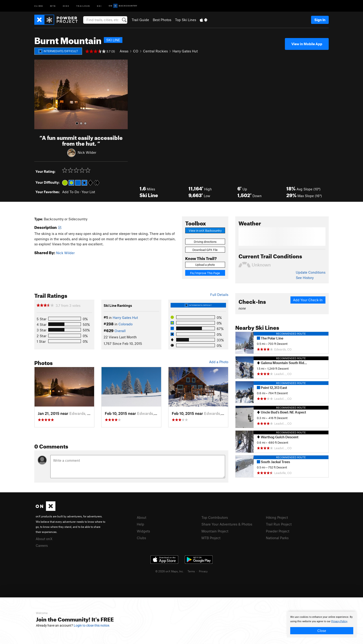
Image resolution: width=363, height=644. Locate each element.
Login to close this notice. (92, 625)
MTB (53, 6)
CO (136, 51)
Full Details (219, 295)
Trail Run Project (279, 524)
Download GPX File (205, 250)
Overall (120, 331)
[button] (39, 94)
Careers (42, 545)
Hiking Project (277, 517)
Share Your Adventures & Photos (227, 524)
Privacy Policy (339, 621)
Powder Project (278, 531)
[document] (322, 625)
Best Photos (162, 20)
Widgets (143, 531)
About (142, 517)
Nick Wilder (87, 152)
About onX (44, 539)
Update (311, 272)
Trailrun (83, 6)
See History (305, 278)
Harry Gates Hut (185, 51)
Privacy (203, 571)
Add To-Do (71, 192)
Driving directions (205, 242)
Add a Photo (219, 362)
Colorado (126, 324)
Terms (191, 571)
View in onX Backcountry (205, 231)
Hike (66, 6)
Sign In (320, 20)
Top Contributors (215, 517)
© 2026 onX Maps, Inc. (169, 571)
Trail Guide (140, 20)
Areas (124, 51)
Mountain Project (215, 531)
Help (140, 524)
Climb (39, 6)
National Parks (277, 538)
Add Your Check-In (308, 300)
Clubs (141, 538)
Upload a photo (205, 265)
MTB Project (211, 538)
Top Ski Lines (186, 20)
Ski (99, 6)
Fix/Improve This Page (205, 273)
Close (322, 631)
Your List (88, 192)
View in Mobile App (307, 44)
